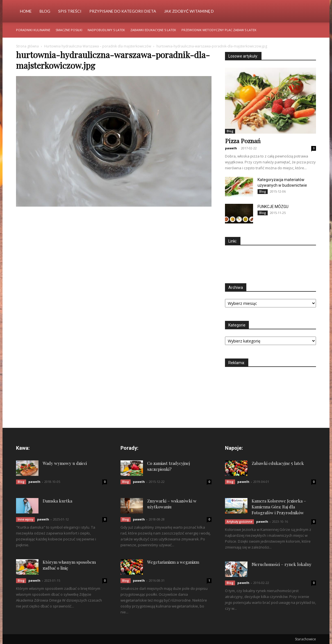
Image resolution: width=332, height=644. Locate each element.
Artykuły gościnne (239, 522)
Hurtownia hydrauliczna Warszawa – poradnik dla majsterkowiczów (98, 46)
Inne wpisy (25, 519)
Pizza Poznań (243, 141)
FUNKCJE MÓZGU (273, 207)
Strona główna (27, 46)
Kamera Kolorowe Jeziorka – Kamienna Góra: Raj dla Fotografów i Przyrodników (279, 507)
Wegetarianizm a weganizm (173, 562)
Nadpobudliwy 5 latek (106, 30)
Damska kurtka (57, 501)
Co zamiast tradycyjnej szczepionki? (169, 466)
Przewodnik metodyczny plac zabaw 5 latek (219, 30)
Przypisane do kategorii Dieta (123, 11)
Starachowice (305, 639)
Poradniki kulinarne (33, 30)
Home (26, 11)
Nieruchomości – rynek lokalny (282, 564)
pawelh (231, 148)
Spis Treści (70, 11)
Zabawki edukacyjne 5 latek (153, 30)
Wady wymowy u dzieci (65, 463)
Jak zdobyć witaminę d (189, 11)
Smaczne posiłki (69, 30)
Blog (45, 11)
